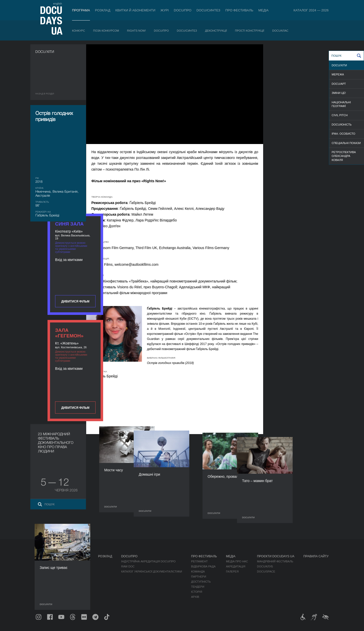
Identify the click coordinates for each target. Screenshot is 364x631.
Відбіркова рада (203, 566)
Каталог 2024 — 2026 (311, 10)
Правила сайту (316, 556)
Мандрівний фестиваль (275, 561)
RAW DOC (128, 566)
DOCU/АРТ (339, 84)
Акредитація (236, 566)
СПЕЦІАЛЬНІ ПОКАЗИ (346, 143)
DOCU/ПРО (183, 10)
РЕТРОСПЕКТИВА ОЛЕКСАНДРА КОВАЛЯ (344, 156)
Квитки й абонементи (135, 10)
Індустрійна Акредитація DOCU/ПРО (148, 561)
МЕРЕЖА (338, 74)
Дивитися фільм (301, 132)
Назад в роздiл (45, 94)
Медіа (264, 10)
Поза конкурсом (106, 31)
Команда (198, 572)
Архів (195, 597)
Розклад (103, 10)
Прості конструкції (249, 31)
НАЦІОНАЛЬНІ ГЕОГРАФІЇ (341, 104)
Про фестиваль (239, 10)
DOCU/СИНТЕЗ (208, 10)
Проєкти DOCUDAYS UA (276, 556)
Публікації (43, 561)
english (58, 4)
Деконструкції (216, 31)
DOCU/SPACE (266, 572)
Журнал (42, 556)
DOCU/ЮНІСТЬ (342, 125)
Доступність (201, 582)
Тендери (198, 587)
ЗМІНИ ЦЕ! (339, 93)
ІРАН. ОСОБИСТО (343, 134)
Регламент (199, 561)
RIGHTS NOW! (136, 31)
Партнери (199, 577)
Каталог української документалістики (152, 572)
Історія (197, 592)
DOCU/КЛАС (280, 31)
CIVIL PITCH (340, 115)
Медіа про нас (237, 561)
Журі (165, 10)
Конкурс (78, 31)
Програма (81, 10)
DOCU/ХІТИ (339, 65)
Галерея (232, 572)
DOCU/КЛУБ (265, 566)
